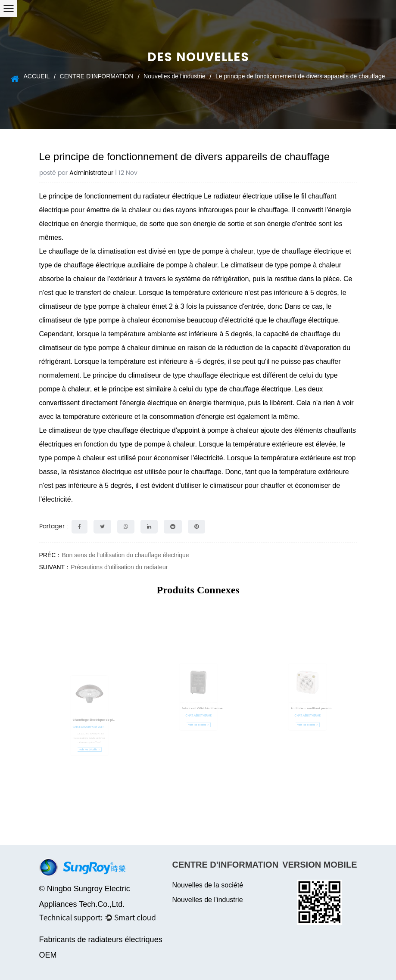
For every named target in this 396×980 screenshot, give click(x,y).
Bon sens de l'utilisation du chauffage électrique (125, 555)
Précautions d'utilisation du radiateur (119, 567)
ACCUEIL (36, 76)
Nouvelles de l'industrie (175, 76)
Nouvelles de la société (208, 885)
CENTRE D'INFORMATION (97, 76)
